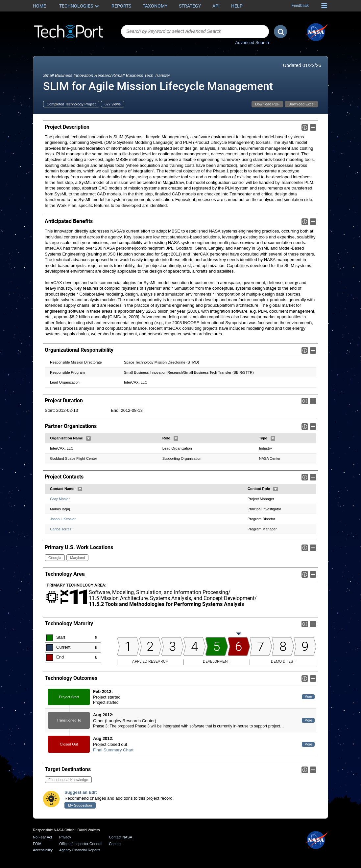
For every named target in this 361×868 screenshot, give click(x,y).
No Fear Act (42, 837)
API (216, 6)
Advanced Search (252, 43)
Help (237, 6)
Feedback (300, 6)
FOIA (37, 844)
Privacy (65, 837)
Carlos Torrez (61, 529)
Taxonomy (155, 6)
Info (305, 127)
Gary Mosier (60, 499)
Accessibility (43, 850)
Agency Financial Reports (80, 850)
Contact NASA (120, 837)
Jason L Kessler (63, 519)
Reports (121, 6)
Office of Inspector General (81, 844)
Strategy (190, 6)
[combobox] (195, 32)
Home (39, 6)
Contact (115, 844)
